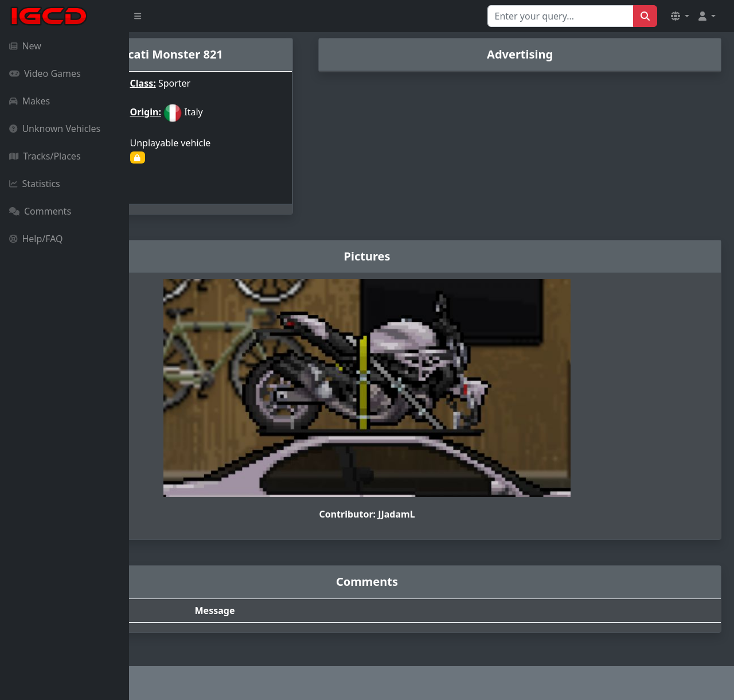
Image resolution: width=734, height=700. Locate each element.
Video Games (45, 73)
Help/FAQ (36, 239)
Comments (40, 211)
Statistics (35, 184)
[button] (680, 16)
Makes (30, 101)
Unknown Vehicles (55, 129)
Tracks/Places (45, 156)
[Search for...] (561, 16)
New (25, 46)
